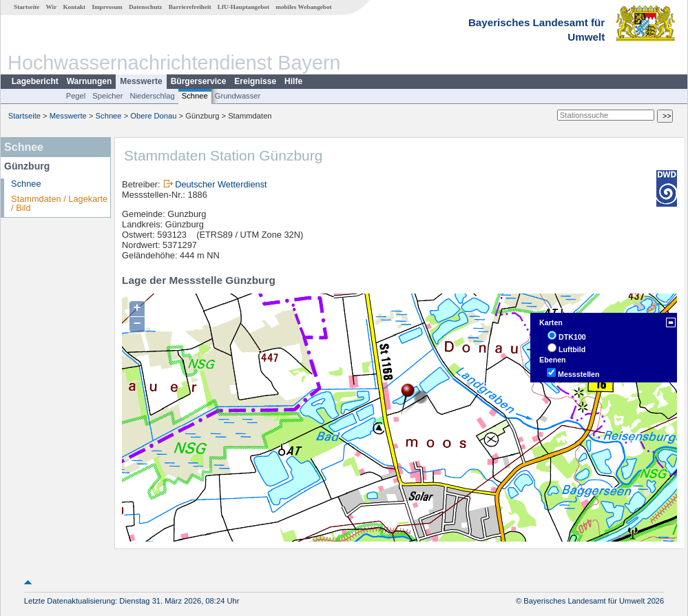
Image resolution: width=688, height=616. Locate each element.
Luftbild (572, 349)
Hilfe (293, 81)
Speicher (107, 96)
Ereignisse (255, 81)
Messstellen (578, 374)
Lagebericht (35, 81)
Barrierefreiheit (190, 7)
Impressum (107, 7)
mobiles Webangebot (303, 7)
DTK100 (572, 337)
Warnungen (90, 81)
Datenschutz (146, 7)
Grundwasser (238, 96)
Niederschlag (152, 96)
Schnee (195, 96)
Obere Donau (153, 116)
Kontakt (74, 7)
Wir (52, 7)
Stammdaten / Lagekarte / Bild (59, 203)
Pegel (76, 96)
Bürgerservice (199, 81)
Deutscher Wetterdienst (221, 184)
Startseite (27, 7)
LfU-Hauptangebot (243, 7)
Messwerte (141, 81)
